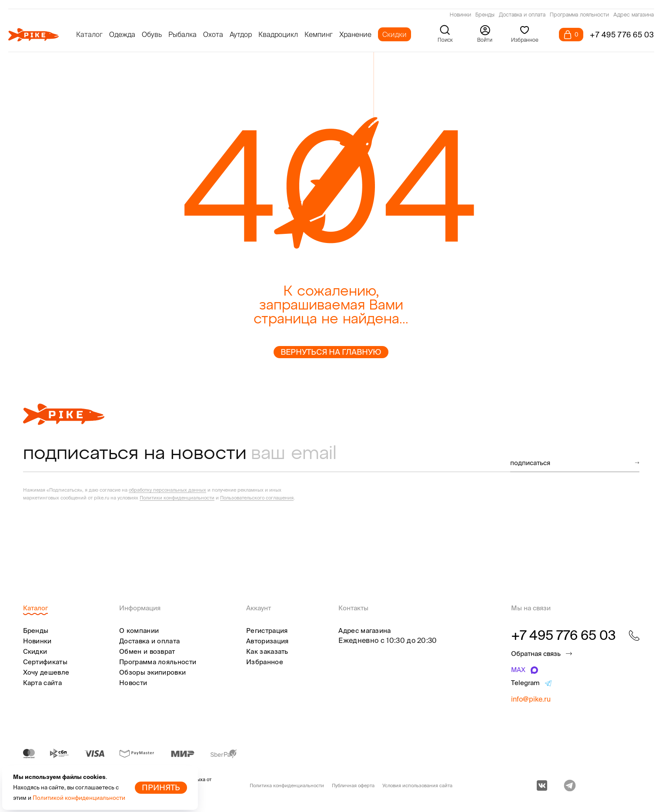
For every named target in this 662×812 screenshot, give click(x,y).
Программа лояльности (579, 15)
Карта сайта (42, 683)
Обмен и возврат (147, 651)
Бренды (485, 15)
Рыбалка (182, 34)
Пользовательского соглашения (257, 498)
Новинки (460, 15)
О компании (139, 631)
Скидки (395, 34)
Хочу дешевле (46, 672)
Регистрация (267, 631)
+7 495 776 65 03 (622, 35)
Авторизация (267, 641)
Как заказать (267, 651)
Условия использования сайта (417, 785)
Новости (133, 683)
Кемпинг (319, 34)
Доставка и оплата (522, 15)
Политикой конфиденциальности (79, 798)
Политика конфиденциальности (287, 785)
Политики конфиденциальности (177, 498)
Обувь (152, 34)
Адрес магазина (634, 15)
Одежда (122, 34)
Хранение (355, 34)
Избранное (265, 662)
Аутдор (241, 34)
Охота (213, 34)
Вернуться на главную (331, 352)
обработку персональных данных (167, 490)
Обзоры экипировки (152, 672)
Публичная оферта (353, 785)
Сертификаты (45, 662)
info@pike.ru (531, 699)
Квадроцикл (278, 34)
